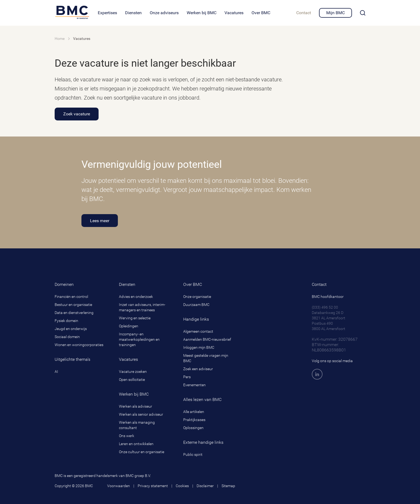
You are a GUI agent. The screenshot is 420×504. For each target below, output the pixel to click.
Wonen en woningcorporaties (79, 345)
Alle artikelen (194, 412)
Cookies (182, 486)
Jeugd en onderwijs (71, 329)
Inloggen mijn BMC (199, 347)
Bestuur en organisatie (73, 305)
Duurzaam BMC (196, 305)
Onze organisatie (197, 297)
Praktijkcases (194, 420)
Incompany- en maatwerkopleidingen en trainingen (139, 339)
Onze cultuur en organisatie (142, 452)
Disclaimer (205, 486)
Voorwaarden (119, 486)
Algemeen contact (198, 331)
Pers (187, 377)
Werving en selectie (135, 318)
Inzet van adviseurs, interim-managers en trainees (142, 307)
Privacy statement (153, 486)
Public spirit (193, 454)
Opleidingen (129, 326)
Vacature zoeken (133, 372)
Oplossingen (193, 428)
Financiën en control (71, 297)
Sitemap (228, 486)
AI (56, 372)
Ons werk (127, 436)
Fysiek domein (66, 321)
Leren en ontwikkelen (136, 444)
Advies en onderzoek (136, 297)
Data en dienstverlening (74, 313)
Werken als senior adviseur (141, 414)
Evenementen (194, 385)
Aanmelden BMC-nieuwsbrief (207, 339)
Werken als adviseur (136, 406)
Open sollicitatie (132, 380)
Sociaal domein (67, 337)
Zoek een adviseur (198, 369)
